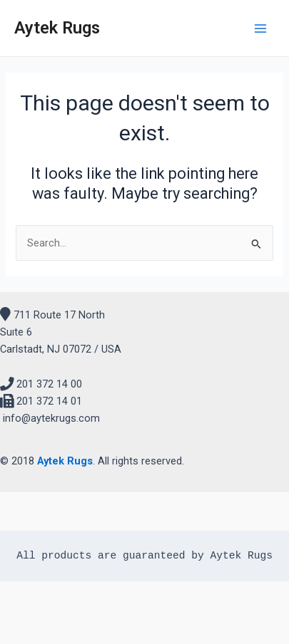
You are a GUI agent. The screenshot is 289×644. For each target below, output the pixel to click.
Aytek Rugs (57, 28)
